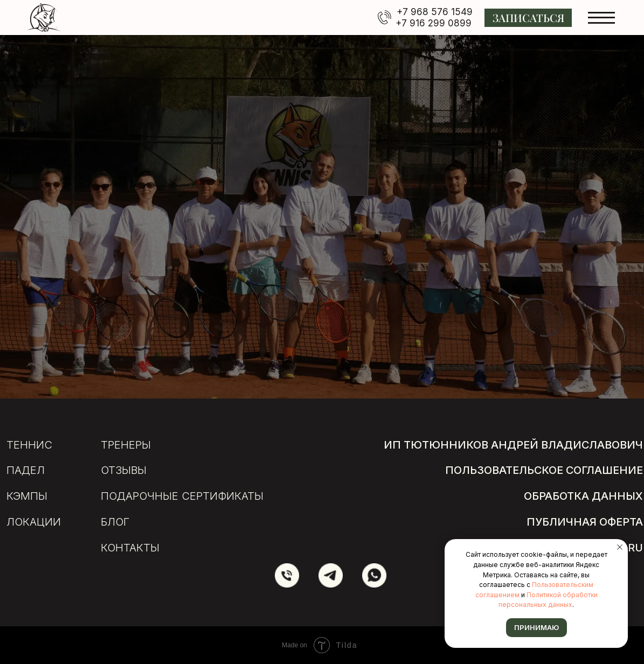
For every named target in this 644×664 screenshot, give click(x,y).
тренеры (126, 445)
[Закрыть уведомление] (620, 547)
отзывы (124, 470)
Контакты (130, 548)
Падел (26, 470)
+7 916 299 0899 (434, 23)
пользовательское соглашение (544, 470)
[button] (528, 18)
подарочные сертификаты (182, 496)
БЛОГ (115, 522)
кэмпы (27, 496)
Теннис (29, 445)
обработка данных (583, 496)
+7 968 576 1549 (435, 12)
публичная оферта (585, 522)
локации (34, 522)
